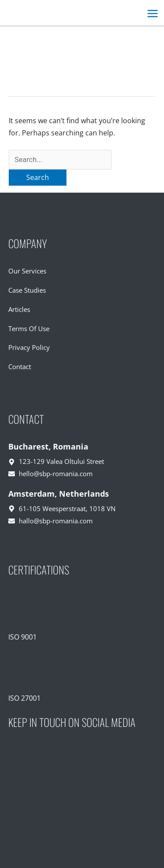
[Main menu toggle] (152, 14)
